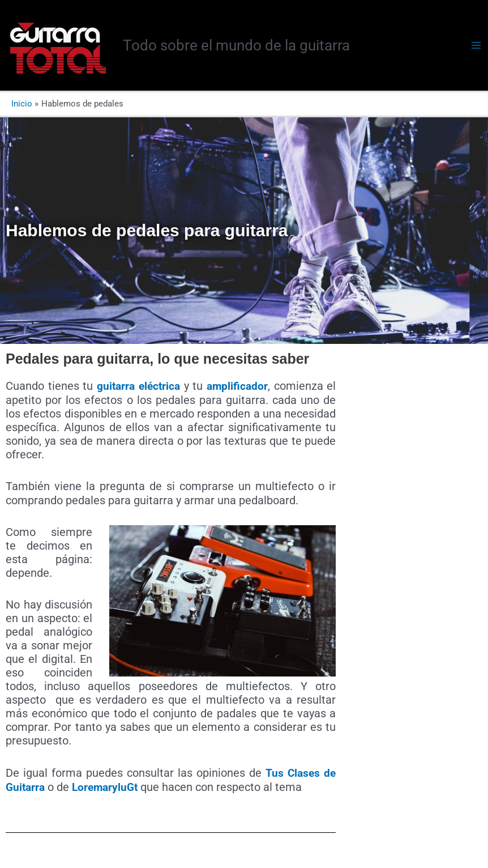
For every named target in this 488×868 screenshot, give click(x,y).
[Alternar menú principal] (476, 45)
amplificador (237, 386)
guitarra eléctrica (138, 386)
